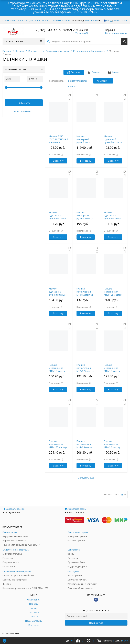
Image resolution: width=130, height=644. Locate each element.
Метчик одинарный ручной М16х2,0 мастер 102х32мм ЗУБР (86, 219)
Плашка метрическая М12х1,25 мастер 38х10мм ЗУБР (85, 369)
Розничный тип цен (24, 69)
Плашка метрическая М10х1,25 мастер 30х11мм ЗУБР (113, 293)
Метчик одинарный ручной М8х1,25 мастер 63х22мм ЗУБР (58, 295)
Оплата (46, 20)
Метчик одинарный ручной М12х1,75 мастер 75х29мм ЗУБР (113, 142)
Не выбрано (92, 20)
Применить (24, 103)
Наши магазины (61, 20)
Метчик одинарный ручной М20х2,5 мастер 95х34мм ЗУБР (113, 219)
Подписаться (96, 623)
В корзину (58, 161)
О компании (9, 20)
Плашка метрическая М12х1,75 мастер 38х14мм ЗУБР (58, 446)
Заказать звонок (14, 509)
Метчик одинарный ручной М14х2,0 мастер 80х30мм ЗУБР (58, 219)
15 (123, 495)
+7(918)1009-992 (12, 512)
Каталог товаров (23, 41)
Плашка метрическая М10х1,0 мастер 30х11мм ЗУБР (85, 293)
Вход (109, 20)
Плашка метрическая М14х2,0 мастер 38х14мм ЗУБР (112, 446)
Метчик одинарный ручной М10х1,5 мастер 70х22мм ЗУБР (85, 142)
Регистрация (121, 20)
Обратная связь (75, 509)
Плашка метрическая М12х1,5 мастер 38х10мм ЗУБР (112, 369)
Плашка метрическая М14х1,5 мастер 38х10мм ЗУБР (85, 446)
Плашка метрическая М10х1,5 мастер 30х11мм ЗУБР (57, 369)
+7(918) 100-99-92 (85, 12)
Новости (23, 20)
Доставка (35, 20)
